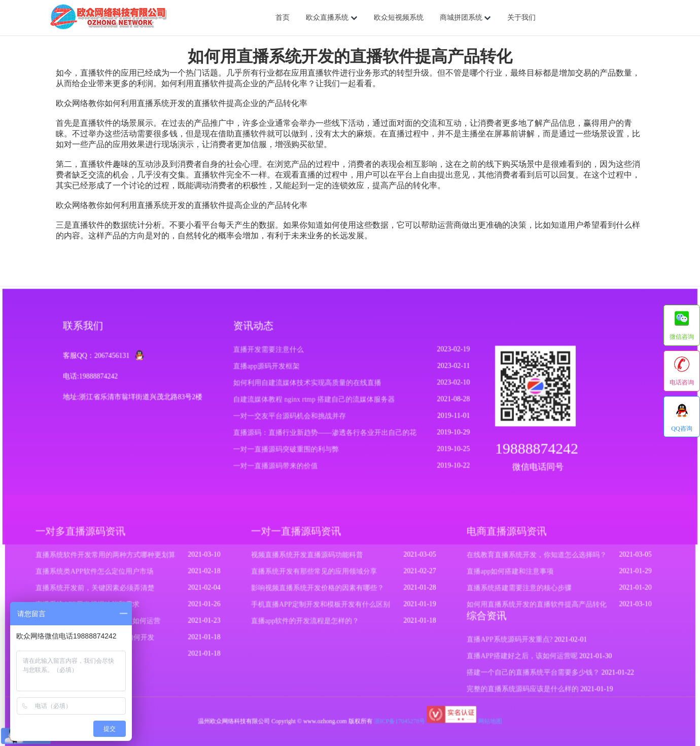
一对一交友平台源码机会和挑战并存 (291, 420)
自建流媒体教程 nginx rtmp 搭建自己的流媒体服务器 (314, 403)
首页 (283, 17)
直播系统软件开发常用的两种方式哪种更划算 (115, 561)
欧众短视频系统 (399, 17)
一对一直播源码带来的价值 (277, 469)
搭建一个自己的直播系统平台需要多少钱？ (526, 674)
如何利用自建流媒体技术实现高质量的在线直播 (308, 387)
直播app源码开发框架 (268, 371)
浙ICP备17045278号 (397, 721)
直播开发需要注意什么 (270, 355)
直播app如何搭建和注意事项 (504, 577)
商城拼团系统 (466, 18)
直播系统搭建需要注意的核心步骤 (513, 593)
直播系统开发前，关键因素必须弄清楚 (104, 593)
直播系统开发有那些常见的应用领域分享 (315, 577)
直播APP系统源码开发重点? (503, 643)
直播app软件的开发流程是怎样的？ (307, 624)
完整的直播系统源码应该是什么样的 (516, 690)
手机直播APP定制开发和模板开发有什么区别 (321, 609)
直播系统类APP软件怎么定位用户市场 (104, 577)
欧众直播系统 (332, 18)
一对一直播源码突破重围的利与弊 (287, 453)
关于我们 (521, 17)
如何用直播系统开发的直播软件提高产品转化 (530, 609)
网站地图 (485, 721)
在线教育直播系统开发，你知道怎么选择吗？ (530, 561)
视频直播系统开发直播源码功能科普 (308, 561)
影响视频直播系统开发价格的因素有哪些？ (319, 593)
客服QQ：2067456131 (101, 361)
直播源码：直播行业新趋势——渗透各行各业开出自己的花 (325, 436)
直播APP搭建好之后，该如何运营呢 (515, 658)
